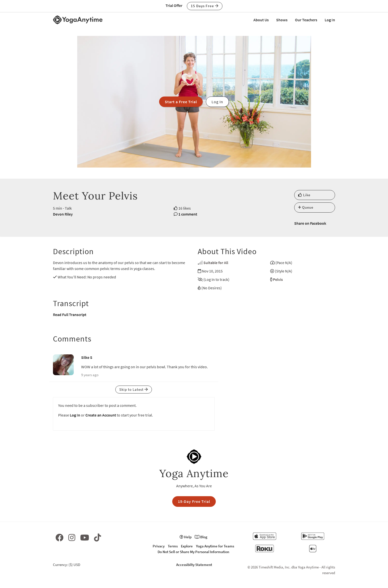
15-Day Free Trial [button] (194, 501)
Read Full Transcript (70, 315)
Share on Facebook (310, 223)
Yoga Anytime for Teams (215, 546)
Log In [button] (217, 102)
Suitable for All (216, 263)
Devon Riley (63, 214)
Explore (187, 546)
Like (304, 195)
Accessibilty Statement (194, 565)
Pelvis (278, 279)
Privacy (159, 546)
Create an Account (101, 415)
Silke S (87, 357)
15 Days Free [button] (205, 6)
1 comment (188, 214)
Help (186, 537)
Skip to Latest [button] (134, 389)
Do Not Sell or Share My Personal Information (193, 552)
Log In (330, 20)
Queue (306, 207)
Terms (173, 546)
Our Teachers (306, 20)
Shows (282, 20)
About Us (261, 20)
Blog (201, 537)
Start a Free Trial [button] (181, 102)
